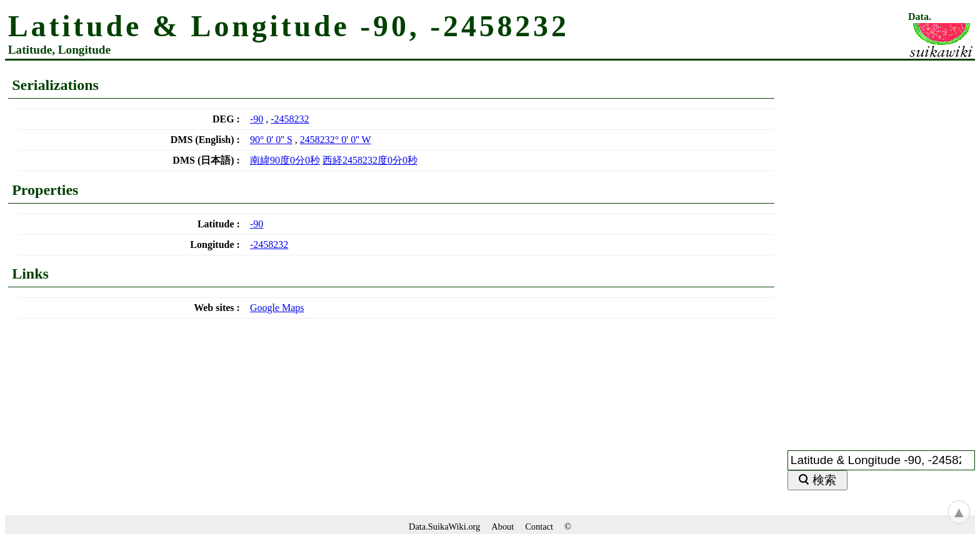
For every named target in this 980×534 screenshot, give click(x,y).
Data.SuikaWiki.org (444, 527)
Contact (539, 527)
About (502, 527)
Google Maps (277, 308)
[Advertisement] (881, 248)
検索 (824, 480)
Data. (920, 17)
